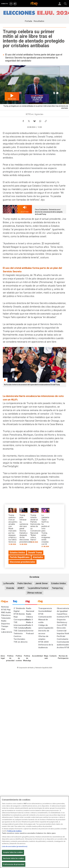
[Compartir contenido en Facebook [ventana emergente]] (23, 120)
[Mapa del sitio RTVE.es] (46, 657)
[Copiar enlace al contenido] (46, 120)
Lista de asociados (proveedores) (15, 846)
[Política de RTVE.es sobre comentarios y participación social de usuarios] (63, 657)
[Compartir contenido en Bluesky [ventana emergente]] (34, 120)
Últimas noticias (35, 593)
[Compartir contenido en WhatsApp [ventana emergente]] (40, 120)
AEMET (21, 588)
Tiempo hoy (57, 588)
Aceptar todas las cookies (13, 852)
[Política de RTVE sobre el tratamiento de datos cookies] (19, 658)
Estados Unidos (59, 583)
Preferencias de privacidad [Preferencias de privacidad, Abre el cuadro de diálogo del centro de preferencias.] (14, 864)
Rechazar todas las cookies (14, 858)
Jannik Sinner (41, 583)
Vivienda (10, 588)
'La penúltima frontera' (38, 588)
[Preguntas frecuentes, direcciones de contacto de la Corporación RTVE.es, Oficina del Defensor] (53, 656)
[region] (34, 832)
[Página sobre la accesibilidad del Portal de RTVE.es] (37, 656)
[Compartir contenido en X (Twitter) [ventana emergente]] (29, 120)
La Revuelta (9, 583)
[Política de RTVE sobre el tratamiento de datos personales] (10, 658)
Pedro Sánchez (25, 583)
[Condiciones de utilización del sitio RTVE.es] (3, 657)
